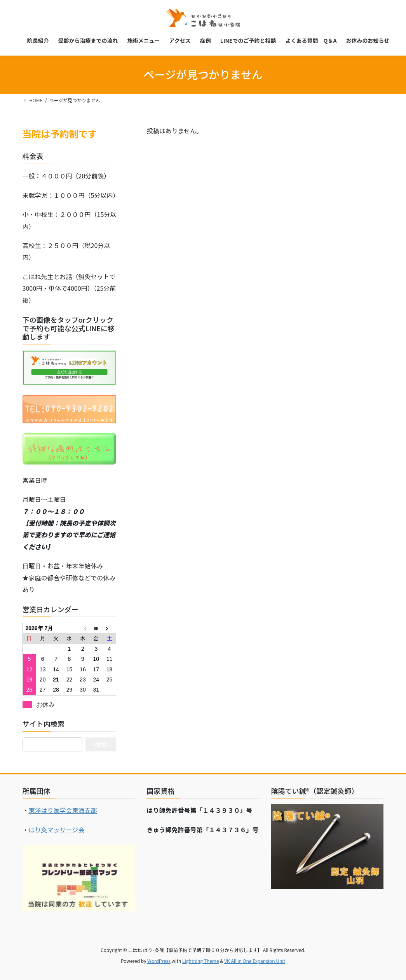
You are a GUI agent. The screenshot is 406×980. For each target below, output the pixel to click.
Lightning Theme (201, 961)
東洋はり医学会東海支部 (63, 810)
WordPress (159, 961)
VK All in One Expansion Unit (255, 961)
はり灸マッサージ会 (57, 830)
